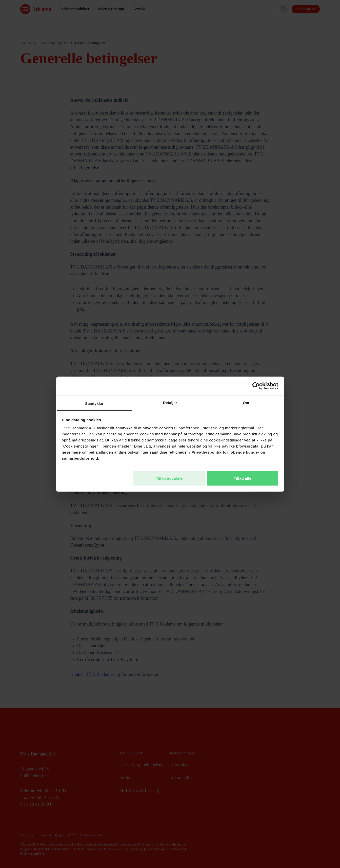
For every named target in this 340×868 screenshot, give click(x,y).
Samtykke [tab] (94, 403)
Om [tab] (246, 402)
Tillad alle (242, 478)
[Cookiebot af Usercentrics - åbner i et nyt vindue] (256, 386)
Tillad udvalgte (169, 478)
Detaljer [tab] (170, 402)
